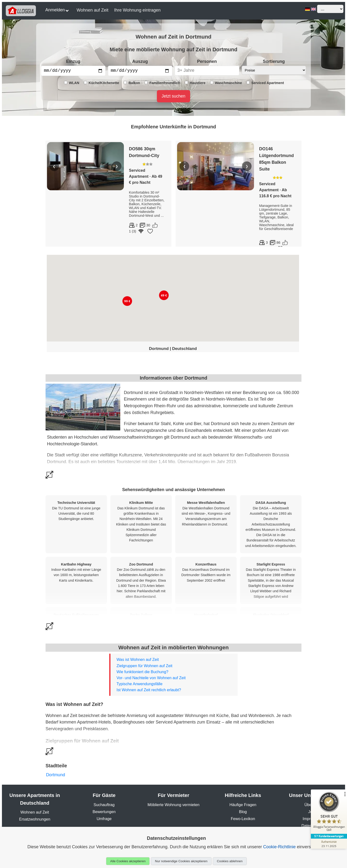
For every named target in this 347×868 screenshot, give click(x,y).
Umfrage (104, 819)
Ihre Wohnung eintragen (137, 10)
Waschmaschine (226, 83)
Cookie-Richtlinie (279, 847)
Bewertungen (104, 812)
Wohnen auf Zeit (93, 10)
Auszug (140, 61)
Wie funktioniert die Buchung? (142, 672)
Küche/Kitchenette (101, 83)
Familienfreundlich (162, 83)
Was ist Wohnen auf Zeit (137, 659)
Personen (207, 61)
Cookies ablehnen (230, 861)
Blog (243, 812)
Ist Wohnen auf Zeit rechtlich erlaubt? (149, 690)
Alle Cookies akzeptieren (128, 861)
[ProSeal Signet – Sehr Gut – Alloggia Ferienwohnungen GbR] (329, 813)
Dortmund (56, 775)
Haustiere (195, 83)
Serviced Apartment (265, 83)
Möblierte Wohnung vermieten (173, 805)
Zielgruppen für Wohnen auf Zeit (144, 666)
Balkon (132, 83)
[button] (127, 301)
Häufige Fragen (243, 805)
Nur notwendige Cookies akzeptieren (181, 861)
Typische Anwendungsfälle (139, 684)
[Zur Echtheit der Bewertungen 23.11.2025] (329, 844)
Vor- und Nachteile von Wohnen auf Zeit (151, 678)
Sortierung (274, 61)
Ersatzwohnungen (35, 819)
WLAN (72, 83)
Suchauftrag (104, 805)
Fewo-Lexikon (243, 819)
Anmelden (57, 10)
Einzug (73, 61)
